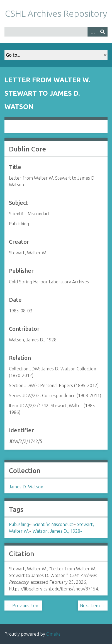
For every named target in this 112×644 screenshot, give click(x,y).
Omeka (53, 634)
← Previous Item (23, 606)
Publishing (19, 524)
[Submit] (103, 32)
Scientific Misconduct (53, 524)
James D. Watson (26, 487)
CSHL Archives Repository (56, 13)
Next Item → (93, 606)
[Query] (56, 32)
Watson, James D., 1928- (57, 531)
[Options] (92, 32)
